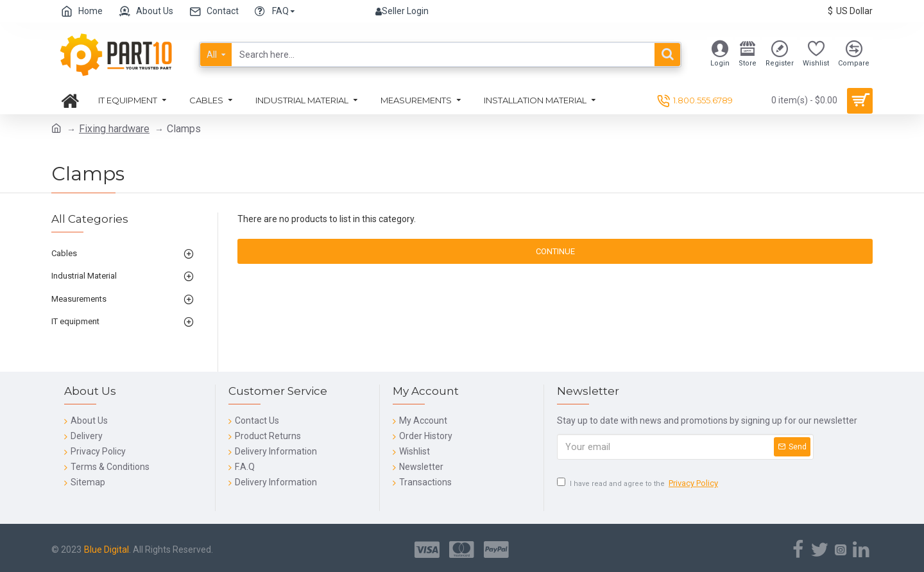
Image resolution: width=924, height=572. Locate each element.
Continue (555, 251)
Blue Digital (107, 550)
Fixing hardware (114, 129)
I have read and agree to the (638, 484)
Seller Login (402, 11)
